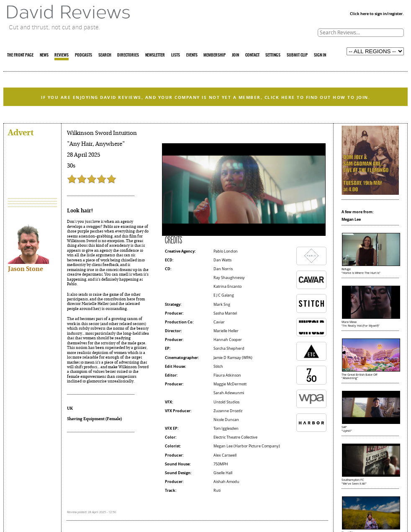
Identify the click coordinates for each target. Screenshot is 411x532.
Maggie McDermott (230, 384)
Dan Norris (223, 269)
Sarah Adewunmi (229, 393)
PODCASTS (83, 55)
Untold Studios (226, 402)
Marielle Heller (226, 331)
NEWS (44, 55)
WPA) (248, 358)
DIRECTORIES (128, 55)
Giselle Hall (223, 473)
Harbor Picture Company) (257, 446)
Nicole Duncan (226, 420)
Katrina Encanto (227, 287)
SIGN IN (320, 55)
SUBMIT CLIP (297, 55)
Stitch (218, 367)
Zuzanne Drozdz (228, 411)
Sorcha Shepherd (229, 349)
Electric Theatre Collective (235, 437)
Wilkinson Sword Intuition (102, 133)
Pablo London (226, 251)
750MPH (221, 464)
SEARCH (105, 55)
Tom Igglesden (226, 429)
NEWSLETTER (155, 55)
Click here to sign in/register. (377, 14)
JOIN (235, 55)
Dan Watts (222, 260)
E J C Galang (224, 295)
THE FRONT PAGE (20, 55)
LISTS (176, 55)
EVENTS (192, 55)
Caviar (219, 322)
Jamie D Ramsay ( (228, 358)
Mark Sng (222, 305)
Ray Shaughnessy (229, 278)
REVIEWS (62, 55)
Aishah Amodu (226, 482)
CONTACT (252, 55)
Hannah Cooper (228, 340)
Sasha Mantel (225, 313)
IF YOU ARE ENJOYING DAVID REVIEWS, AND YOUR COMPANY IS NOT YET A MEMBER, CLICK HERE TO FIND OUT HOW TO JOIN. (205, 97)
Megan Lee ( (224, 446)
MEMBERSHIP (214, 55)
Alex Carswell (225, 455)
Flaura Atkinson (227, 375)
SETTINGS (273, 55)
